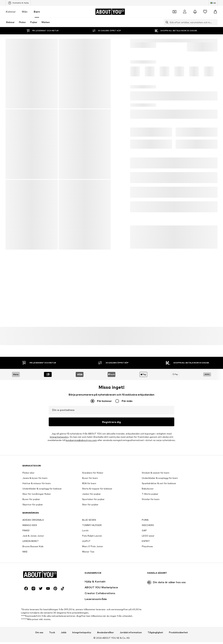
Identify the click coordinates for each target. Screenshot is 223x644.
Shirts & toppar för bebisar (97, 604)
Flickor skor (28, 588)
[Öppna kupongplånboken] (174, 12)
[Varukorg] (215, 12)
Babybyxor (148, 604)
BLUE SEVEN (89, 635)
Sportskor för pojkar (93, 614)
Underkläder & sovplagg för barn (160, 593)
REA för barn (89, 599)
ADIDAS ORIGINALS (33, 635)
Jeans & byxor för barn (35, 593)
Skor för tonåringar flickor (37, 609)
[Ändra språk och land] (213, 3)
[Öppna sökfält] (166, 22)
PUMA (145, 635)
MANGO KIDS (30, 640)
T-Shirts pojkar (150, 609)
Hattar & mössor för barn (37, 599)
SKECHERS (148, 640)
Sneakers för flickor (93, 588)
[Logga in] (185, 12)
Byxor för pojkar (31, 614)
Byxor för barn (90, 593)
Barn (37, 12)
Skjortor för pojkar (33, 620)
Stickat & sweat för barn (156, 588)
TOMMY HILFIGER (92, 640)
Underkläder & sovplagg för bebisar (42, 604)
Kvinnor (11, 12)
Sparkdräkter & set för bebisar (159, 599)
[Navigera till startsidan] (110, 12)
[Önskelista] (205, 12)
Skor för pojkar (90, 620)
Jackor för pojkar (91, 609)
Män (25, 12)
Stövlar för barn (151, 614)
